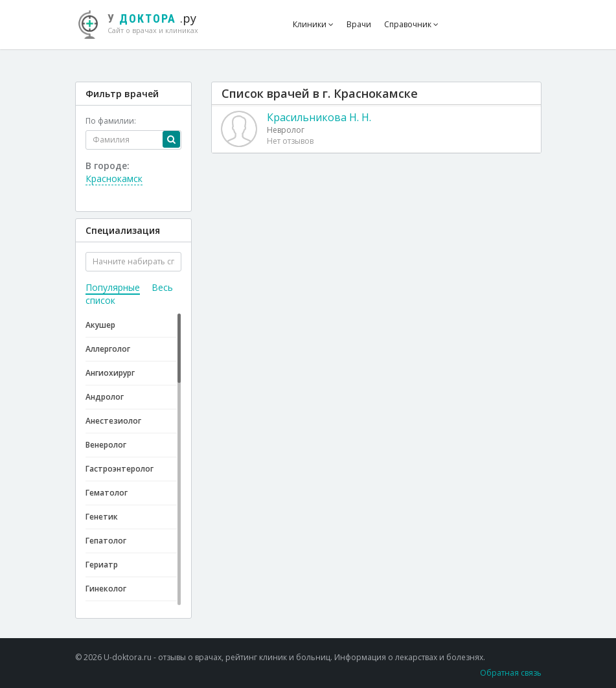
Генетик (102, 517)
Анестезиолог (113, 421)
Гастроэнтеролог (120, 469)
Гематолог (107, 493)
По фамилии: (111, 121)
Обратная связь (511, 673)
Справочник (411, 24)
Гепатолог (106, 541)
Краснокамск (114, 178)
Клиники (313, 24)
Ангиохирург (110, 373)
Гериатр (102, 565)
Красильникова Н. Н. (319, 117)
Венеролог (106, 445)
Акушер (100, 325)
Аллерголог (108, 349)
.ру (145, 23)
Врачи (359, 24)
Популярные (113, 287)
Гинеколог (106, 589)
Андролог (105, 397)
